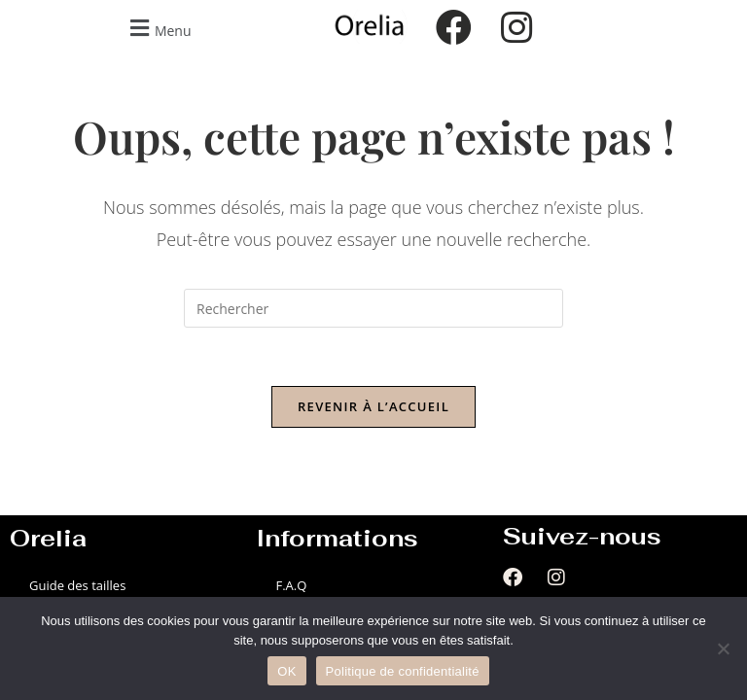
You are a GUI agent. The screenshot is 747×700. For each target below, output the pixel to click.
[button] (158, 28)
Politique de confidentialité (403, 671)
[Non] (723, 648)
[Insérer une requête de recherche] (373, 308)
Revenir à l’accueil (373, 406)
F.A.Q (291, 585)
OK (286, 671)
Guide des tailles (77, 585)
